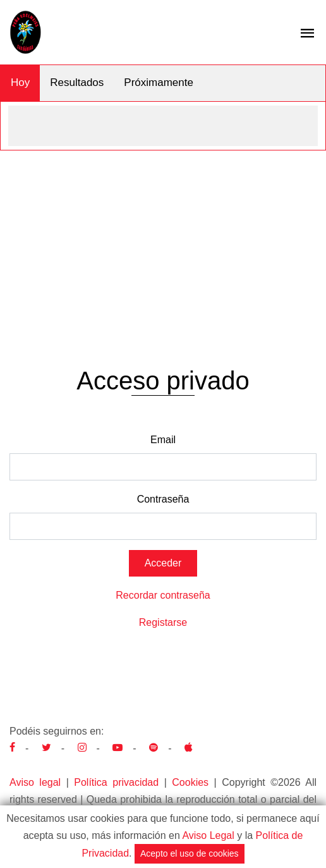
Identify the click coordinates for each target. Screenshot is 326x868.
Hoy (20, 83)
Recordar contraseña (163, 595)
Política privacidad (116, 782)
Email (163, 440)
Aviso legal (35, 782)
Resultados (77, 83)
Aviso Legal (208, 835)
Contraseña (163, 499)
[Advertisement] (163, 245)
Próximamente (159, 83)
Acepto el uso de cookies (190, 853)
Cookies (190, 782)
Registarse (163, 622)
